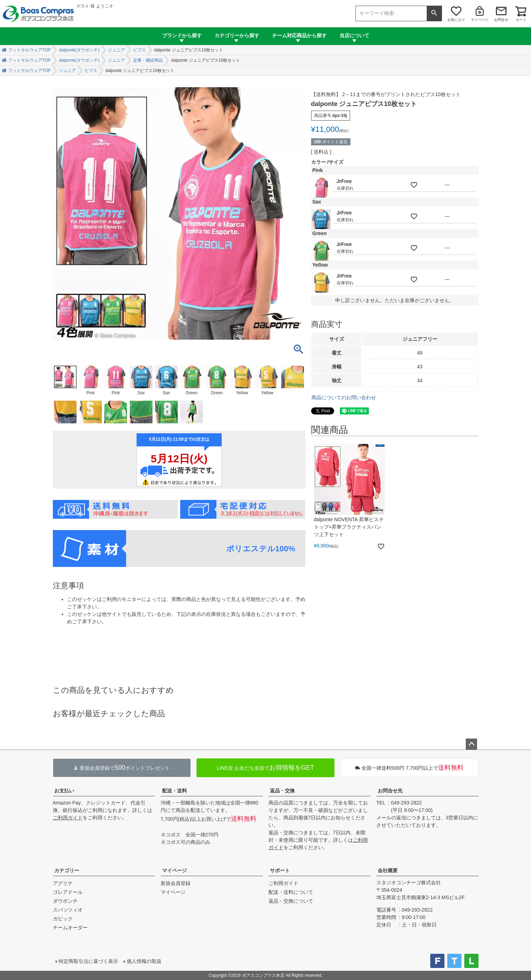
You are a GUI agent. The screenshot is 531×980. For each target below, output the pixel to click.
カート (521, 20)
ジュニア (116, 50)
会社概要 (388, 870)
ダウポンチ (65, 901)
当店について (354, 35)
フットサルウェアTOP (29, 50)
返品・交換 (282, 791)
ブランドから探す (182, 35)
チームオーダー (70, 928)
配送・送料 (175, 791)
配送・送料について (291, 892)
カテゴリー (67, 870)
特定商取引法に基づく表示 (88, 961)
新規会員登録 (176, 883)
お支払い (64, 791)
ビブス (139, 50)
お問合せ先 (390, 791)
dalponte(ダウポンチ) (79, 50)
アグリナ (63, 883)
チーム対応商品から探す (299, 35)
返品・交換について (291, 901)
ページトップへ (471, 744)
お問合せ (501, 20)
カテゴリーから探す (237, 35)
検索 (434, 13)
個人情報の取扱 (144, 961)
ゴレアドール (68, 892)
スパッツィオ (68, 910)
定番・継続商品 (148, 60)
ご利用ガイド (68, 818)
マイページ (480, 20)
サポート (280, 870)
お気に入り (456, 20)
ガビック (63, 919)
